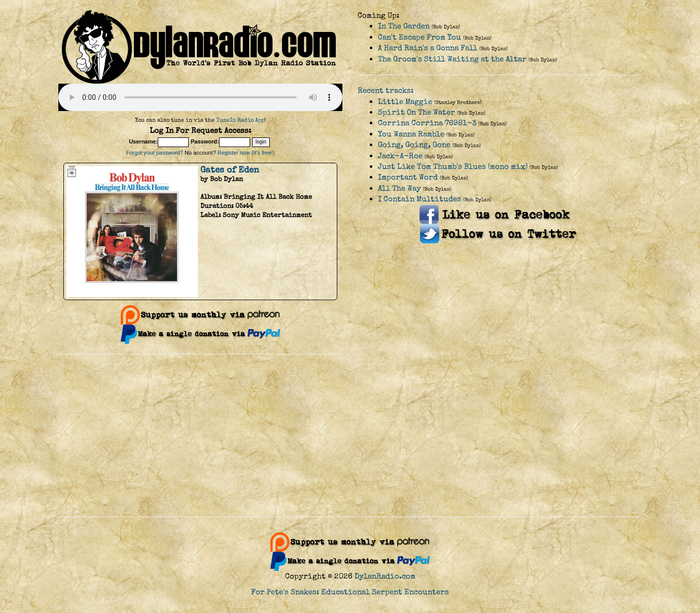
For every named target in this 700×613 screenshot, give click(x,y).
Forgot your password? (154, 153)
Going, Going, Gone (414, 145)
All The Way (399, 188)
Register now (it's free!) (246, 153)
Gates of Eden (230, 170)
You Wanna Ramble (411, 134)
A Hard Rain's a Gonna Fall (428, 48)
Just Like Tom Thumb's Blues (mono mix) (453, 167)
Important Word (408, 177)
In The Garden (404, 26)
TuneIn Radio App (240, 120)
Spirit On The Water (416, 112)
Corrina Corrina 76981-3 (427, 123)
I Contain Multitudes (419, 199)
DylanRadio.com (385, 576)
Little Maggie (405, 102)
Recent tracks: (386, 91)
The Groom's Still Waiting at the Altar (452, 59)
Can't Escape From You (419, 37)
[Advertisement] (350, 436)
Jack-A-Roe (400, 156)
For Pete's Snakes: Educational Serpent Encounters (350, 592)
